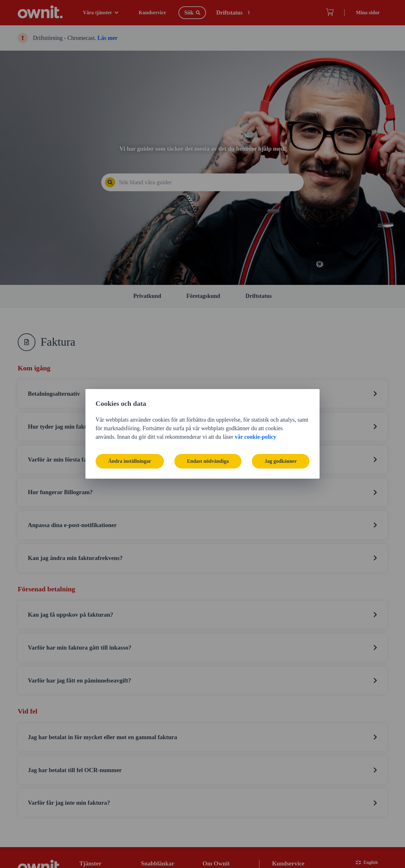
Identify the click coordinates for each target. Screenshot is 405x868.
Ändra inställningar (130, 461)
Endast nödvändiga (208, 461)
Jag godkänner (281, 461)
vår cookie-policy (255, 437)
